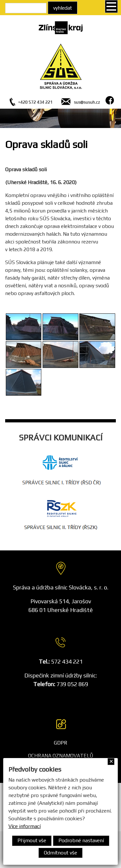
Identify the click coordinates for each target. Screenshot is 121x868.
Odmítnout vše (60, 853)
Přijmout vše (32, 840)
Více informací (25, 826)
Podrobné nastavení (81, 840)
